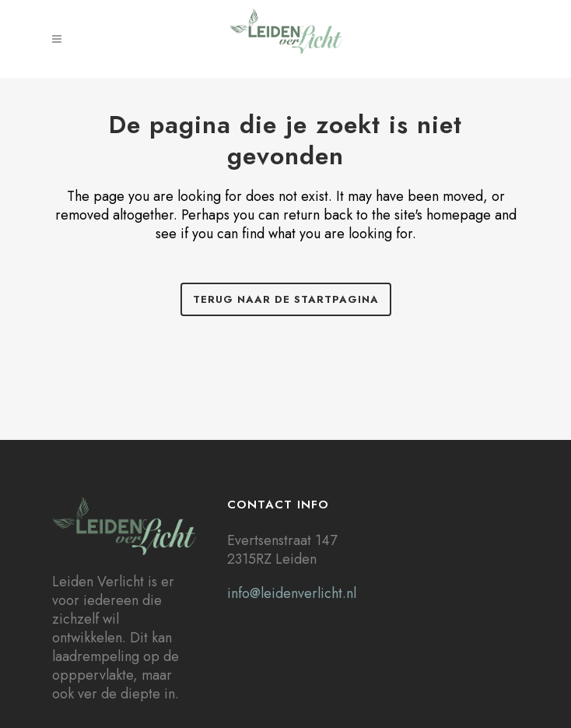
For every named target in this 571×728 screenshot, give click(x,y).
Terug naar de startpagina (286, 299)
